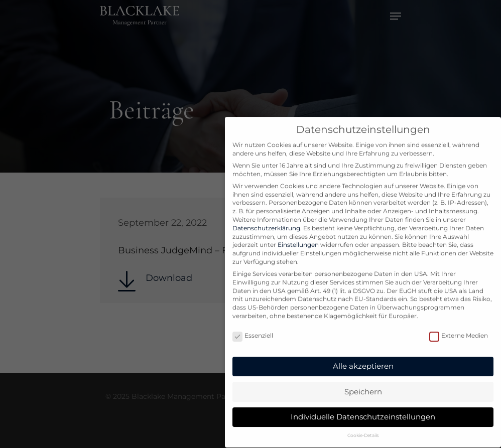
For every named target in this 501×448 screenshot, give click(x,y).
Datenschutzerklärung (266, 219)
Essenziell (253, 327)
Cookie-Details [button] (363, 426)
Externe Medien (459, 327)
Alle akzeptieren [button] (363, 357)
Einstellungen (298, 236)
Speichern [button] (363, 382)
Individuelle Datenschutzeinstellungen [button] (363, 408)
